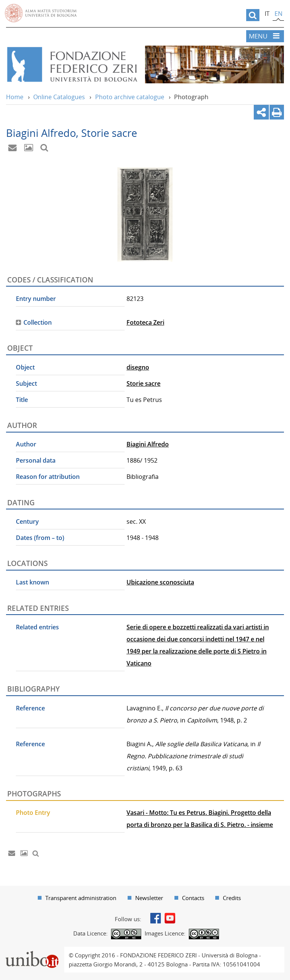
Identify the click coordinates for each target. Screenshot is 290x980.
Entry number (36, 299)
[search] (253, 15)
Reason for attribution (48, 477)
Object (25, 367)
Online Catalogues (59, 97)
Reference (30, 708)
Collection (38, 322)
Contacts (193, 898)
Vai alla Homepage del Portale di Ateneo (41, 13)
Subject (26, 383)
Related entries (37, 627)
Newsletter (149, 898)
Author (26, 444)
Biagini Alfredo (148, 444)
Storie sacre (143, 383)
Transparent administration (81, 898)
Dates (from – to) (40, 538)
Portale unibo (32, 951)
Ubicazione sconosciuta (160, 582)
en (278, 14)
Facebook (156, 918)
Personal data (36, 460)
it (267, 14)
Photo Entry (33, 813)
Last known (32, 582)
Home (15, 97)
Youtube (170, 918)
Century (27, 521)
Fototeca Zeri (145, 322)
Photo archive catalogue (130, 97)
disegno (138, 367)
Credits (232, 898)
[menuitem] (77, 898)
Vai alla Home (72, 64)
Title (22, 400)
